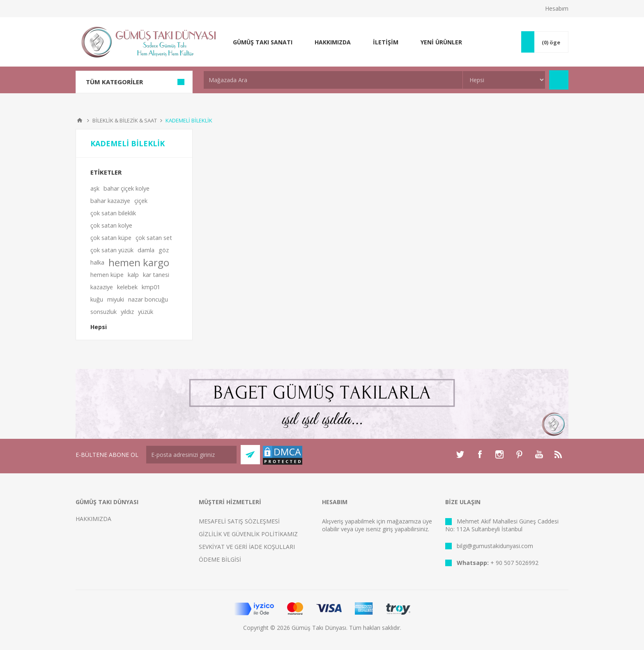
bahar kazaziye (110, 201)
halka (97, 262)
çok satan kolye (111, 225)
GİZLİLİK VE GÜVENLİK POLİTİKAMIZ (248, 534)
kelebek (127, 287)
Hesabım (557, 8)
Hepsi (99, 327)
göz (164, 250)
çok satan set (154, 238)
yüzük (146, 312)
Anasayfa (80, 120)
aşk (95, 188)
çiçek (141, 201)
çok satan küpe (111, 238)
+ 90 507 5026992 (514, 563)
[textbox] (333, 80)
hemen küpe (107, 275)
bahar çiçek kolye (126, 188)
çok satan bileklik (113, 213)
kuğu (97, 299)
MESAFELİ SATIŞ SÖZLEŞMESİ (239, 521)
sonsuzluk (103, 312)
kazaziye (102, 287)
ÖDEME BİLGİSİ (220, 559)
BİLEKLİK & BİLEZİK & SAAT (125, 120)
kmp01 (151, 287)
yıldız (127, 312)
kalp (133, 275)
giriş (388, 529)
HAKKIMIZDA (93, 519)
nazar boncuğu (148, 299)
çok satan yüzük (112, 250)
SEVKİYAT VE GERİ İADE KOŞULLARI (247, 547)
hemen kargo (139, 263)
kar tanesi (156, 275)
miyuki (116, 299)
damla (146, 250)
